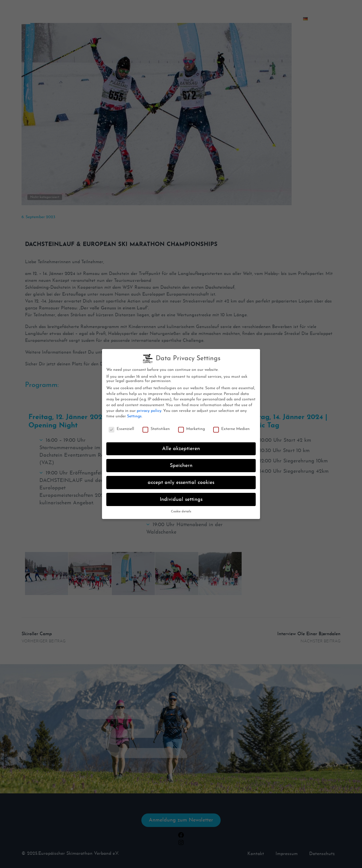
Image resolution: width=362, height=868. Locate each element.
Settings (134, 415)
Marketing (191, 427)
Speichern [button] (181, 464)
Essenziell (121, 427)
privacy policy (149, 409)
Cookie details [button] (181, 510)
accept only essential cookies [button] (181, 481)
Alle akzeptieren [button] (181, 447)
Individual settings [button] (181, 498)
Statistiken (156, 427)
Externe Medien (231, 427)
